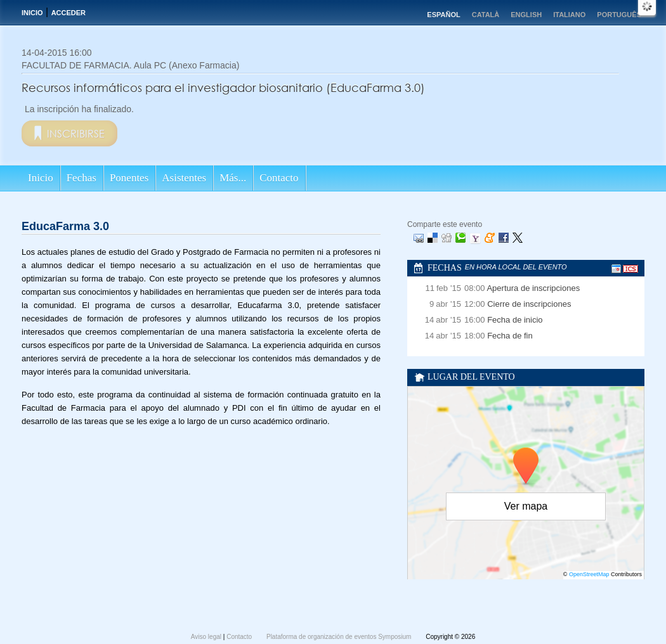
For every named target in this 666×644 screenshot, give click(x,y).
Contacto (279, 178)
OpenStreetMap (589, 574)
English (526, 15)
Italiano (569, 15)
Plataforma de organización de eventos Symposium (340, 637)
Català (486, 15)
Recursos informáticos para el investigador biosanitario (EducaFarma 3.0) (223, 87)
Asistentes (184, 178)
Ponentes (129, 178)
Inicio (32, 13)
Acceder (69, 13)
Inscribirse (76, 133)
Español (443, 15)
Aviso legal (207, 637)
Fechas (82, 178)
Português (619, 15)
